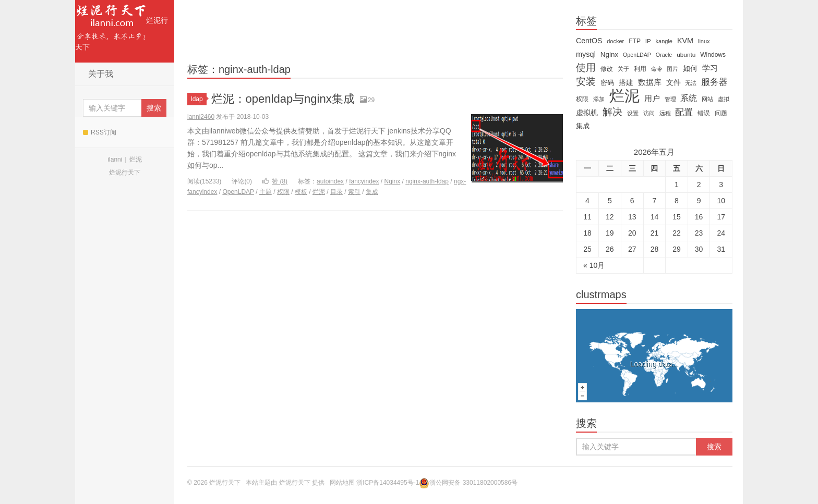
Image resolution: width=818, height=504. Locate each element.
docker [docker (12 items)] (615, 41)
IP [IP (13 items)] (648, 41)
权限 (283, 192)
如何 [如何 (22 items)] (690, 68)
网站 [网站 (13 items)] (707, 99)
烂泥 (136, 159)
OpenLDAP (238, 192)
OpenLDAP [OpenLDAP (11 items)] (637, 55)
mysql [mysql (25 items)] (586, 54)
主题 (266, 192)
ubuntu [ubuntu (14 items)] (686, 55)
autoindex (330, 181)
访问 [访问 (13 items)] (649, 113)
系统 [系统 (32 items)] (689, 98)
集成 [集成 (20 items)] (583, 126)
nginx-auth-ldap (427, 181)
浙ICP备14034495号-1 (388, 483)
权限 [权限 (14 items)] (582, 99)
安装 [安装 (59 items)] (586, 82)
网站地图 (342, 483)
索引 (354, 192)
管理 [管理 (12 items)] (670, 99)
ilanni (115, 159)
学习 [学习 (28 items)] (710, 68)
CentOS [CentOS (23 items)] (589, 41)
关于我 (101, 74)
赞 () (275, 181)
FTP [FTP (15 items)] (635, 41)
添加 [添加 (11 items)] (599, 99)
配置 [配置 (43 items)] (684, 112)
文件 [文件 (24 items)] (673, 82)
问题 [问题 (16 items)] (721, 113)
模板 (301, 192)
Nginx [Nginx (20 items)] (609, 54)
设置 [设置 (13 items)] (633, 113)
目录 (336, 192)
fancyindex (364, 181)
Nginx (393, 181)
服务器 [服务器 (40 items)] (714, 82)
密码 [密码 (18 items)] (607, 83)
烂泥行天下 (122, 26)
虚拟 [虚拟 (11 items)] (724, 99)
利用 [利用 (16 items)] (640, 69)
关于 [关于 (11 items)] (623, 69)
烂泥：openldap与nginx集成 (283, 99)
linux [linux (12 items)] (704, 41)
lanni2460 (201, 117)
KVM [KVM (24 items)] (685, 41)
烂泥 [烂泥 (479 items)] (624, 96)
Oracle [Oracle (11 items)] (664, 55)
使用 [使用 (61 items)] (586, 68)
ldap (199, 99)
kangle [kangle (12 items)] (664, 41)
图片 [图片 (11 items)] (672, 69)
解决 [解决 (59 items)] (612, 112)
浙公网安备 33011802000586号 (473, 483)
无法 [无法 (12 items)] (691, 83)
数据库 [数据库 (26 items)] (650, 82)
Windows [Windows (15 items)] (713, 55)
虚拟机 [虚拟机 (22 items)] (587, 113)
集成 (372, 192)
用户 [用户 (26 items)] (652, 99)
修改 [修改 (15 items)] (607, 69)
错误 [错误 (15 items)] (704, 113)
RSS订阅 (100, 132)
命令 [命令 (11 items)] (657, 69)
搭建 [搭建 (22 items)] (626, 82)
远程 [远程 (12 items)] (665, 113)
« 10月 (594, 265)
